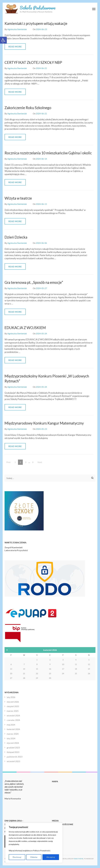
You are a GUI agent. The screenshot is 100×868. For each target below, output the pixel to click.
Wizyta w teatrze (18, 198)
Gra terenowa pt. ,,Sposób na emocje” (34, 282)
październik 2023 (15, 757)
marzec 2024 (13, 734)
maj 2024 (11, 725)
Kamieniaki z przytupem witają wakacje (36, 23)
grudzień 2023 (13, 747)
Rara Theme (79, 859)
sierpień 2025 (13, 706)
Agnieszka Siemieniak (17, 29)
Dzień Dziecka (16, 237)
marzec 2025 (13, 711)
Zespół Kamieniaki (14, 547)
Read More (15, 46)
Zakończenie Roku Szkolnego (28, 108)
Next (40, 462)
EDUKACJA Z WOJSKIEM (25, 328)
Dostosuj (17, 857)
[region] (34, 843)
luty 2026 (11, 697)
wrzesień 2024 (13, 715)
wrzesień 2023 (13, 761)
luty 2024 (11, 738)
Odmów (34, 857)
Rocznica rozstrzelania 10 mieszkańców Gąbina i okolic (48, 153)
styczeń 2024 (13, 743)
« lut (7, 650)
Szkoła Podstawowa (38, 8)
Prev (8, 462)
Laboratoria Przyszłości (16, 550)
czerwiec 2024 (13, 720)
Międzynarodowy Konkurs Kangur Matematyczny (44, 423)
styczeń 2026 (13, 702)
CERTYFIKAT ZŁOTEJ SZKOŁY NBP (33, 62)
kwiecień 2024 (13, 729)
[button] (3, 40)
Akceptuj (51, 857)
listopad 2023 (13, 752)
